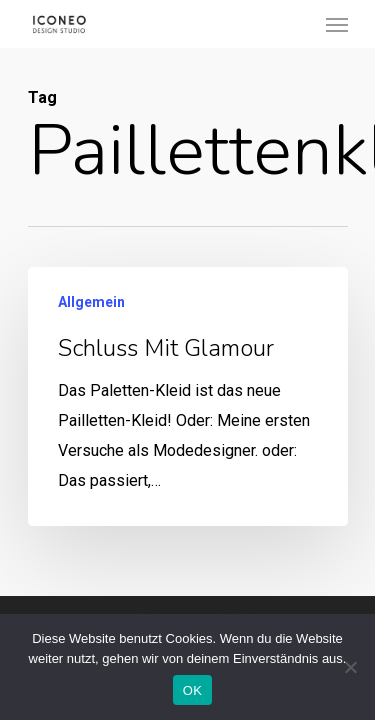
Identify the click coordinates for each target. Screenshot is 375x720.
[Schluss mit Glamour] (188, 396)
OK (192, 690)
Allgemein (91, 302)
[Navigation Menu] (337, 24)
